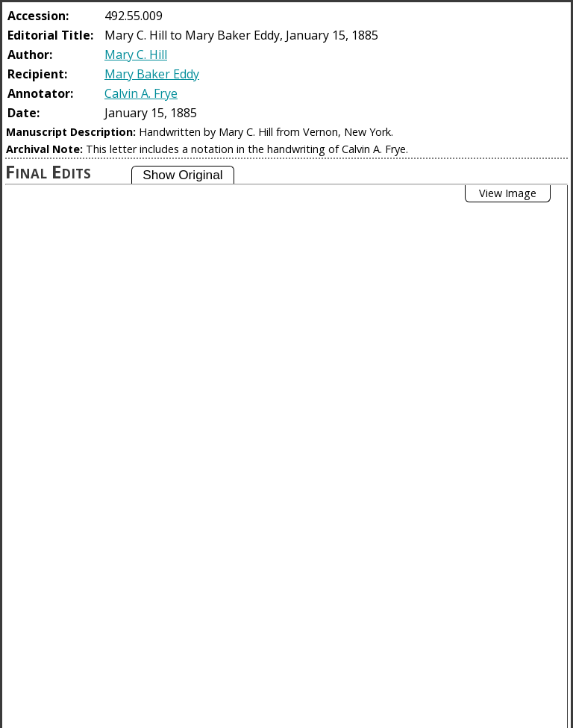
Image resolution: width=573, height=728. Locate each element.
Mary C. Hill (136, 55)
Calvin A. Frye (141, 93)
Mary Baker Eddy (152, 74)
